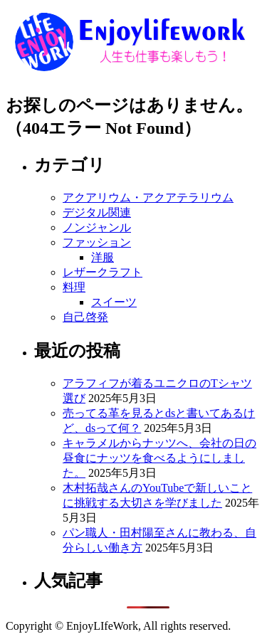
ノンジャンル (97, 227)
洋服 (103, 257)
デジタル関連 (97, 212)
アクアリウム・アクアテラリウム (148, 197)
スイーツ (114, 302)
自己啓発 (85, 317)
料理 (74, 287)
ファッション (97, 242)
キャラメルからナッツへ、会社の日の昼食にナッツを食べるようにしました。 (159, 458)
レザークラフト (103, 272)
